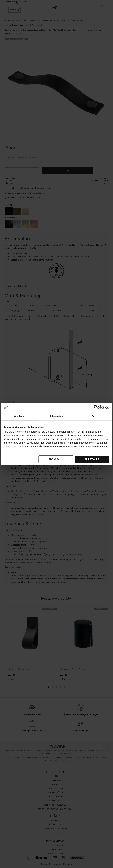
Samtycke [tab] (20, 416)
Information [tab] (57, 416)
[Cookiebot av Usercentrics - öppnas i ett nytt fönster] (96, 407)
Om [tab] (93, 416)
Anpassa (56, 459)
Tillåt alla (92, 459)
